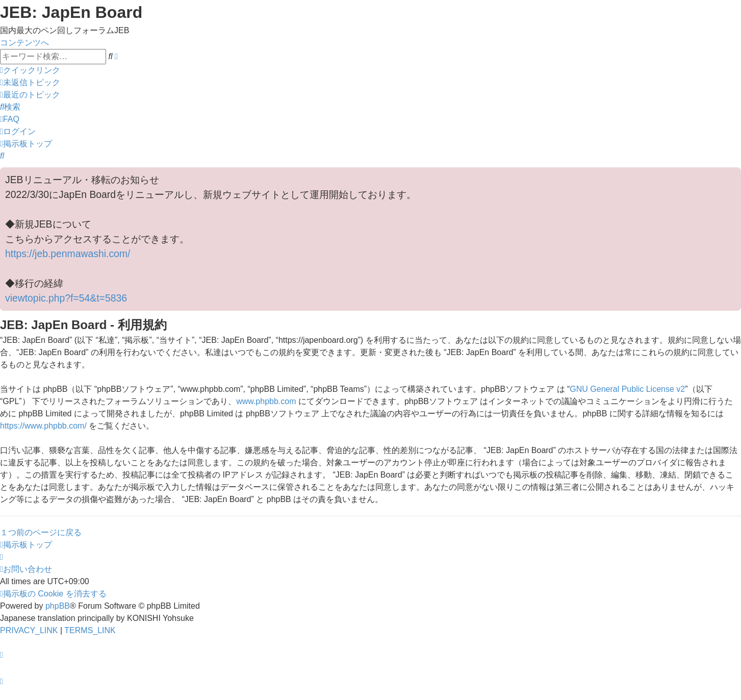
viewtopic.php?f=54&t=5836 (66, 298)
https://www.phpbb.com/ (43, 426)
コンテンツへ (24, 43)
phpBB (58, 606)
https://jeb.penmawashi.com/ (68, 254)
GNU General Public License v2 (627, 389)
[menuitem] (30, 82)
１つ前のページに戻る (41, 532)
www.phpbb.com (266, 401)
